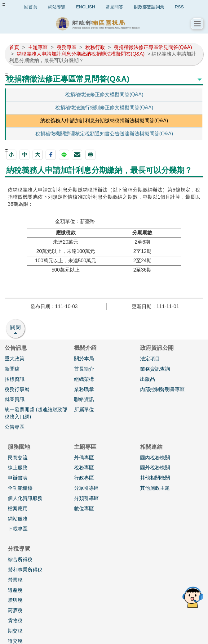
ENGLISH (85, 7)
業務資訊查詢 (155, 369)
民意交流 (18, 458)
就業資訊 (15, 399)
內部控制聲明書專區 (162, 389)
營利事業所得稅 (25, 570)
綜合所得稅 (20, 559)
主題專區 (38, 47)
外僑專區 (84, 458)
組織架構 (84, 379)
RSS (179, 7)
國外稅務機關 (155, 468)
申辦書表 (18, 478)
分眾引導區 (86, 488)
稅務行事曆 (17, 389)
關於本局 (84, 359)
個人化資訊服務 (25, 498)
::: (3, 4)
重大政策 (15, 359)
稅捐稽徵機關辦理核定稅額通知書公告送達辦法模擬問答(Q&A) (104, 134)
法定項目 (150, 359)
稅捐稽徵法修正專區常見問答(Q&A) (153, 47)
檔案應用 (18, 509)
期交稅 (15, 631)
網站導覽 (57, 7)
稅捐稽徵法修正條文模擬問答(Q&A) (104, 95)
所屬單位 (84, 410)
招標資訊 (15, 379)
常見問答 (114, 7)
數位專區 (84, 509)
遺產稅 (15, 590)
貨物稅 (15, 621)
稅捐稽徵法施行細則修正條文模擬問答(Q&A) (104, 108)
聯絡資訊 (84, 399)
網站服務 (18, 519)
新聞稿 (12, 369)
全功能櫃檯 (20, 488)
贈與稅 (15, 600)
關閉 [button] (16, 327)
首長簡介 (84, 369)
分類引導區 (86, 498)
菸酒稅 (15, 610)
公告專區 (15, 427)
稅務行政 (95, 47)
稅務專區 (67, 47)
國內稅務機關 (155, 458)
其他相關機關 (155, 478)
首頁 (14, 47)
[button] (197, 24)
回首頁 (31, 7)
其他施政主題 (155, 488)
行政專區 (84, 478)
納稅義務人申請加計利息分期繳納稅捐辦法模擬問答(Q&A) (81, 54)
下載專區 (18, 529)
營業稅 (15, 580)
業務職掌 (84, 389)
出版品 (148, 379)
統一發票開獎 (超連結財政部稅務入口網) (36, 413)
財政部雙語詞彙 (149, 7)
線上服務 (18, 468)
